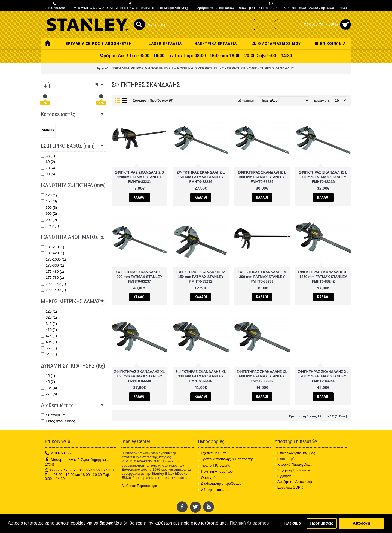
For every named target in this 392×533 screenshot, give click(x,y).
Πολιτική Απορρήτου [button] (249, 523)
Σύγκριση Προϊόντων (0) (153, 100)
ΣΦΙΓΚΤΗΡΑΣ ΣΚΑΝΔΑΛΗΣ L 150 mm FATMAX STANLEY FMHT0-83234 (201, 177)
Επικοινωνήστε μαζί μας (295, 453)
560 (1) (49, 348)
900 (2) (49, 220)
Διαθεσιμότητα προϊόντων (220, 484)
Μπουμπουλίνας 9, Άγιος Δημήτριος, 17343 (76, 462)
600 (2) (49, 213)
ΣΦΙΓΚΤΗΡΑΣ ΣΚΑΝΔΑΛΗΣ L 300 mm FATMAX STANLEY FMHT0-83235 (262, 177)
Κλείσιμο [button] (293, 523)
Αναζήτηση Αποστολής (294, 482)
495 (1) (49, 342)
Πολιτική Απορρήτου (215, 472)
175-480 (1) (52, 272)
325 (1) (49, 317)
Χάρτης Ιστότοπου (214, 490)
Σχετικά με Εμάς (212, 453)
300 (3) (49, 208)
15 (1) (48, 376)
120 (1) (49, 195)
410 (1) (49, 330)
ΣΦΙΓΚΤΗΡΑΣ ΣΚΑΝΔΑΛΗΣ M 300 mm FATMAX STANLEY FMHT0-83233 (262, 277)
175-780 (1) (52, 278)
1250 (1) (50, 226)
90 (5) (48, 174)
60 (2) (48, 162)
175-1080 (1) (53, 259)
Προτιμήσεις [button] (322, 523)
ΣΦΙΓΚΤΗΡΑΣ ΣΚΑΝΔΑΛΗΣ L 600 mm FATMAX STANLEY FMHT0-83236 (323, 177)
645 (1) (49, 354)
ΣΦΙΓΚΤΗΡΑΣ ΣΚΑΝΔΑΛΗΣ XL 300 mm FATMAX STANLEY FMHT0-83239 (201, 376)
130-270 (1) (52, 247)
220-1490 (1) (53, 290)
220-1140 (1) (53, 284)
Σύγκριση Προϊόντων (292, 470)
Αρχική (103, 68)
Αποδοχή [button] (362, 523)
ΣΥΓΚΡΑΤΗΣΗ (234, 68)
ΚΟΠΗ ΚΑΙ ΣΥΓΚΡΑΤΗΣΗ (198, 68)
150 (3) (49, 201)
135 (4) (49, 388)
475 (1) (49, 336)
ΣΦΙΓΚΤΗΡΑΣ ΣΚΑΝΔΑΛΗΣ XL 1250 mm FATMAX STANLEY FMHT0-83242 (323, 277)
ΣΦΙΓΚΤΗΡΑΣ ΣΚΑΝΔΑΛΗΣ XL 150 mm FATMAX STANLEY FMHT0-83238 (140, 376)
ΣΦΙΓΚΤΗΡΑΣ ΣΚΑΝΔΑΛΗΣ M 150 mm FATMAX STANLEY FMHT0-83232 (201, 277)
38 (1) (48, 156)
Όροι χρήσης (210, 478)
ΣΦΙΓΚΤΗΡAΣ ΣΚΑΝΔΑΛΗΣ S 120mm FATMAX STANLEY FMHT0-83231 (140, 177)
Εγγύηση (283, 476)
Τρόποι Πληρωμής (214, 466)
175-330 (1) (52, 265)
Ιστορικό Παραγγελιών (293, 464)
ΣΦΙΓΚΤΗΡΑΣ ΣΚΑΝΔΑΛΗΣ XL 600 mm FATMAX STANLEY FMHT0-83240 (262, 376)
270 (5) (49, 394)
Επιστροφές (285, 459)
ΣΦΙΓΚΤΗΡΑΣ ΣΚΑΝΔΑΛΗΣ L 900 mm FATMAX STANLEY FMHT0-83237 (140, 277)
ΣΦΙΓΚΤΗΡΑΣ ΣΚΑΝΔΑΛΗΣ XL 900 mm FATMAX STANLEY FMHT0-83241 (323, 376)
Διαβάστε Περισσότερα (139, 486)
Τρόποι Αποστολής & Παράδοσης (226, 459)
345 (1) (49, 324)
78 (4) (48, 168)
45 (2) (48, 382)
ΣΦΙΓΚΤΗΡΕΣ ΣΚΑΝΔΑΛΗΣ (272, 68)
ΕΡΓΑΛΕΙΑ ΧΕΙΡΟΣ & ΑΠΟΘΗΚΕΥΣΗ (143, 68)
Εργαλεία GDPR (289, 487)
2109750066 (58, 453)
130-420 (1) (52, 253)
